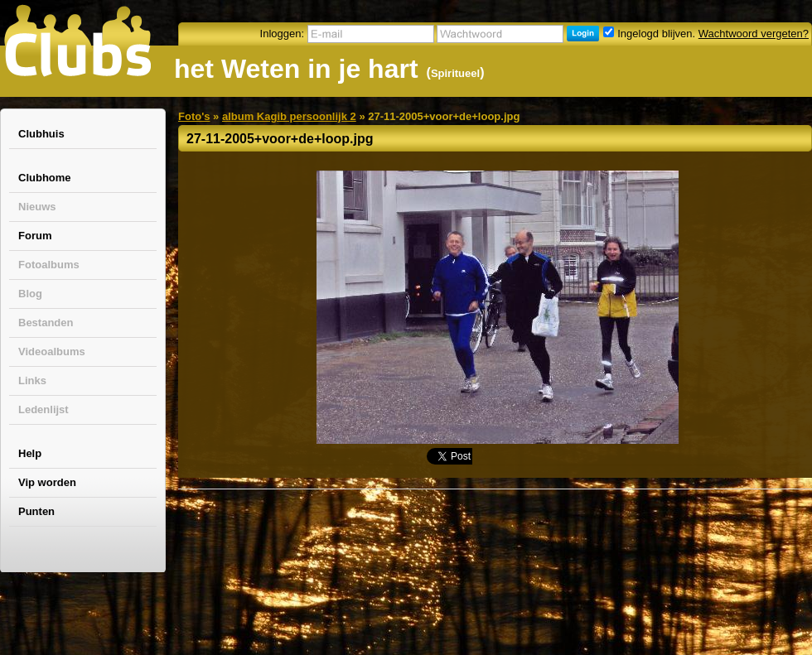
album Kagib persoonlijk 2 (289, 116)
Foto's (194, 116)
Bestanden (46, 323)
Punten (36, 511)
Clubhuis (41, 134)
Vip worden (47, 482)
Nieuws (37, 207)
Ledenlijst (43, 409)
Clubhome (45, 178)
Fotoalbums (49, 265)
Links (32, 380)
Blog (30, 294)
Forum (35, 236)
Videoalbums (52, 352)
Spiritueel (455, 73)
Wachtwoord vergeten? (754, 34)
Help (30, 453)
